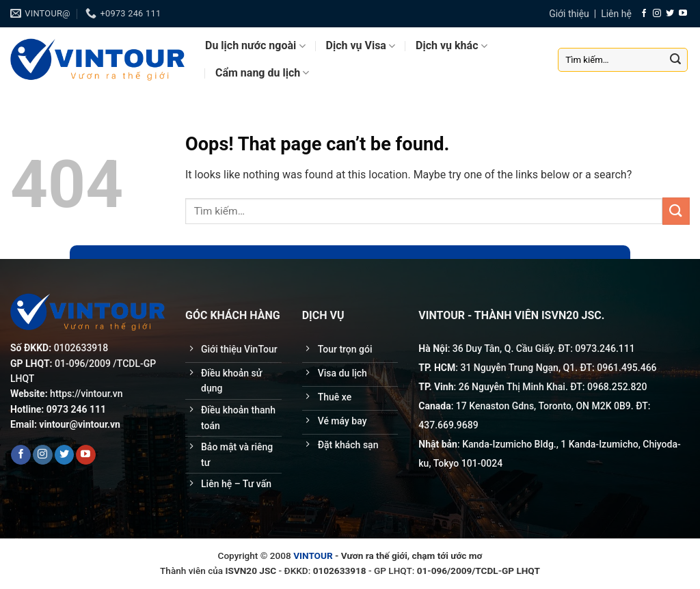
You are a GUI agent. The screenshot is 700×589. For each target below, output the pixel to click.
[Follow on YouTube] (683, 14)
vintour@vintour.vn (80, 424)
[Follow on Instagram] (657, 14)
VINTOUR (313, 556)
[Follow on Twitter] (670, 14)
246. (609, 348)
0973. (587, 348)
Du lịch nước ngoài (255, 46)
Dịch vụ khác (452, 46)
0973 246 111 (76, 409)
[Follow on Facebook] (644, 14)
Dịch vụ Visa (361, 46)
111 (627, 348)
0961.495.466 (627, 368)
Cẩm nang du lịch (262, 73)
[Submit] (675, 59)
